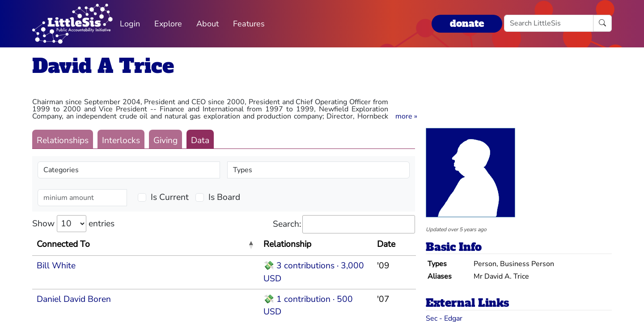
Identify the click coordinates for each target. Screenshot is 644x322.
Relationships (63, 140)
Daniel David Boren (74, 299)
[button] (406, 116)
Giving (165, 140)
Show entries (73, 224)
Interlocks (121, 140)
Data (200, 140)
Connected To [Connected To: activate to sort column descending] (63, 244)
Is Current (170, 197)
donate (467, 23)
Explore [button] (168, 24)
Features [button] (249, 24)
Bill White (56, 266)
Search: (344, 224)
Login (130, 24)
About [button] (208, 24)
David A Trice (103, 66)
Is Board (224, 197)
